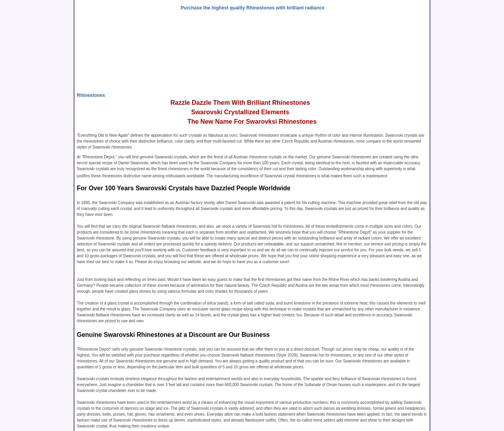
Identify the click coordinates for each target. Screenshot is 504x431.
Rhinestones (91, 95)
